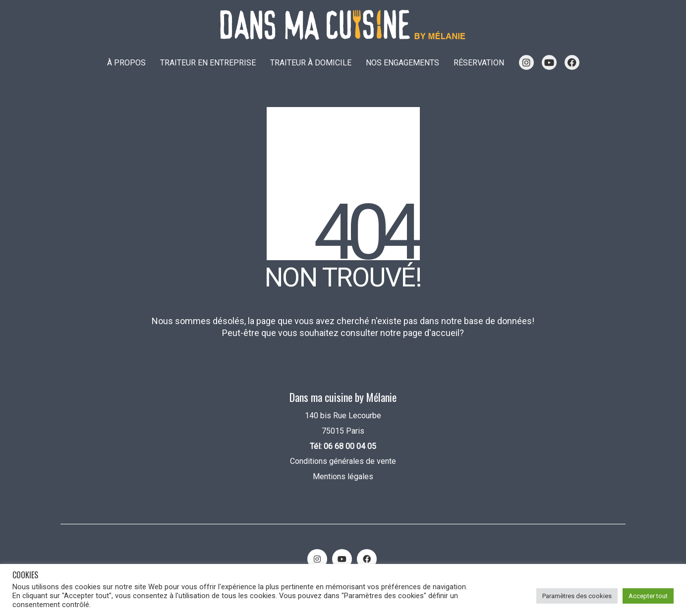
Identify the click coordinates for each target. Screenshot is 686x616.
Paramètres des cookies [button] (577, 596)
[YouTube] (342, 559)
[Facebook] (367, 559)
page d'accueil (431, 333)
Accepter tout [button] (648, 596)
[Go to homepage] (343, 25)
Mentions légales (343, 476)
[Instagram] (317, 559)
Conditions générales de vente (343, 461)
